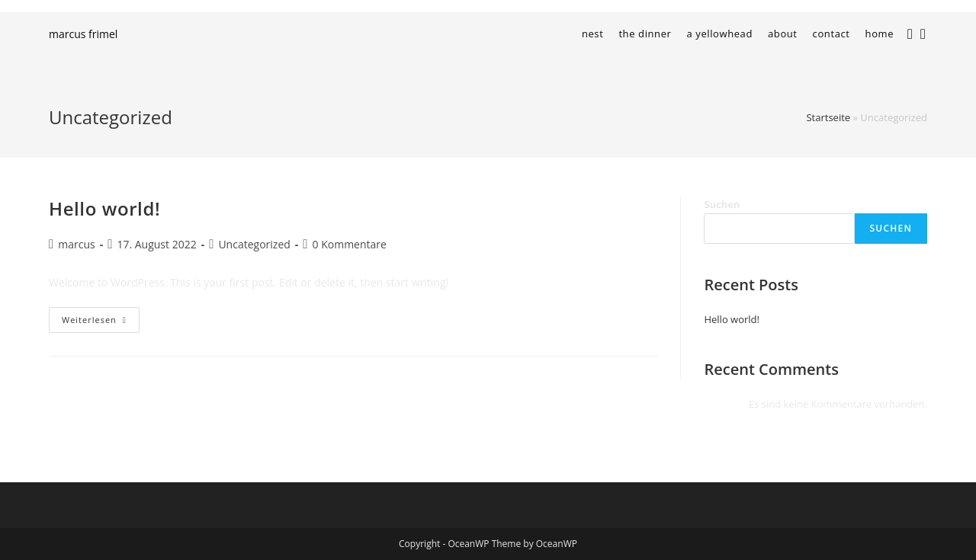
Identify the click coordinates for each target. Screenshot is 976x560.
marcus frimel (83, 34)
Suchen (722, 204)
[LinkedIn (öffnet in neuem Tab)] (927, 32)
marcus (76, 244)
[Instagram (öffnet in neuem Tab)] (914, 32)
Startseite (828, 117)
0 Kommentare (350, 244)
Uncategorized (254, 244)
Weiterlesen (101, 323)
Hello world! (104, 208)
